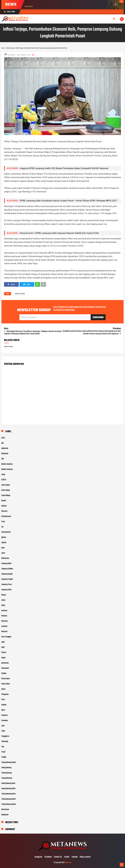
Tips (3, 747)
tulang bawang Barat (8, 789)
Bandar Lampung (7, 469)
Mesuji (4, 595)
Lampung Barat (6, 564)
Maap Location (85, 857)
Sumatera (5, 721)
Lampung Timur (7, 584)
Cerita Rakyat (6, 495)
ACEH (3, 438)
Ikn (2, 527)
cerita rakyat (6, 485)
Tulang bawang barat (8, 794)
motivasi (4, 611)
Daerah (4, 501)
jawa (3, 548)
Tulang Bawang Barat (9, 762)
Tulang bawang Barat (8, 799)
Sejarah (4, 705)
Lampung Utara (6, 590)
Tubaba (4, 757)
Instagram (38, 857)
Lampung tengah (7, 574)
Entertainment (6, 516)
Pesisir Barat (6, 684)
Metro (3, 605)
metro (3, 600)
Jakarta (4, 543)
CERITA (4, 480)
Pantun (4, 653)
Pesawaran (5, 668)
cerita (3, 475)
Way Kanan (5, 810)
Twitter (67, 857)
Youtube (75, 857)
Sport (3, 710)
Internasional (6, 532)
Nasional (4, 632)
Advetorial (5, 454)
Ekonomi (4, 511)
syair (3, 726)
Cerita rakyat (6, 490)
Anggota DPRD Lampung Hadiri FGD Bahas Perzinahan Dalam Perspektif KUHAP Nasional (64, 168)
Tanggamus (5, 736)
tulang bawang (6, 768)
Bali (3, 459)
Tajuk (3, 731)
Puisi (3, 700)
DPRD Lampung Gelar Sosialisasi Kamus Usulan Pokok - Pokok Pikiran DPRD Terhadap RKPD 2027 (68, 201)
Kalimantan (5, 558)
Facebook (48, 857)
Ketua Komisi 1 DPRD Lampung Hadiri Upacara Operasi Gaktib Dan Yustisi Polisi (59, 233)
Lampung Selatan (7, 569)
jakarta (4, 537)
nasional (4, 626)
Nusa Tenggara (6, 637)
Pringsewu (5, 694)
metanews (68, 863)
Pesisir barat (6, 679)
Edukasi (4, 506)
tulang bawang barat (8, 783)
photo (3, 689)
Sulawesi (4, 715)
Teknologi (5, 741)
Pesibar (4, 673)
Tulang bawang (6, 773)
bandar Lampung (20, 294)
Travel (3, 752)
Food (3, 522)
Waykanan (5, 815)
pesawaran (5, 663)
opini (3, 642)
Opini (3, 647)
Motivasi (4, 616)
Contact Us (58, 857)
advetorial (5, 448)
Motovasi (4, 621)
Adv (3, 443)
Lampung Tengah (7, 579)
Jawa (3, 553)
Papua (3, 658)
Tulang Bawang (7, 778)
